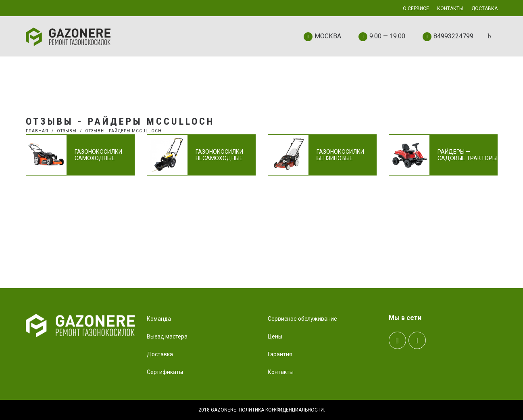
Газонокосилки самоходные (98, 155)
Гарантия (280, 354)
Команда (159, 319)
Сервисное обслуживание (302, 319)
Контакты (281, 372)
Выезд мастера (167, 336)
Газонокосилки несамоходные (219, 155)
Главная (37, 131)
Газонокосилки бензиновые (340, 155)
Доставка (160, 354)
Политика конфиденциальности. (282, 410)
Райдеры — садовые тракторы (467, 155)
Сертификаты (165, 372)
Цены (275, 336)
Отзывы (67, 131)
